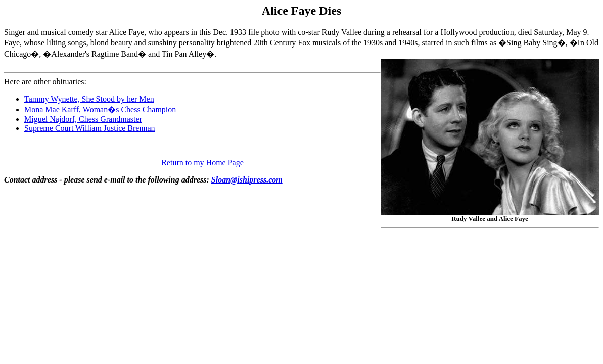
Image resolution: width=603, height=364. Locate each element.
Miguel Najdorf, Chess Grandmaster (83, 119)
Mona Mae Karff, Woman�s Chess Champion (100, 109)
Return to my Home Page (202, 163)
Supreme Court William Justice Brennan (90, 128)
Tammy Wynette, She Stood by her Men (89, 99)
